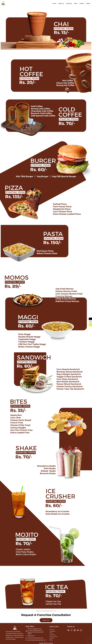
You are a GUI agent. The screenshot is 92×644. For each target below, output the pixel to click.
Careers (82, 3)
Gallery (88, 3)
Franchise (69, 3)
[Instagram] (81, 630)
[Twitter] (72, 630)
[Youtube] (78, 630)
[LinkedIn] (75, 630)
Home (54, 3)
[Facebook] (68, 630)
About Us (61, 3)
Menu (76, 3)
